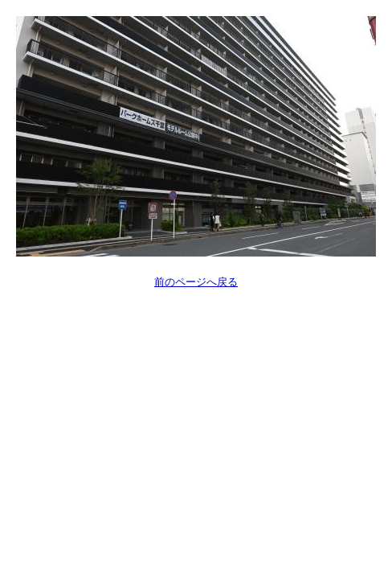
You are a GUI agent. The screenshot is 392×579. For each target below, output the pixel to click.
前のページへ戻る (196, 282)
